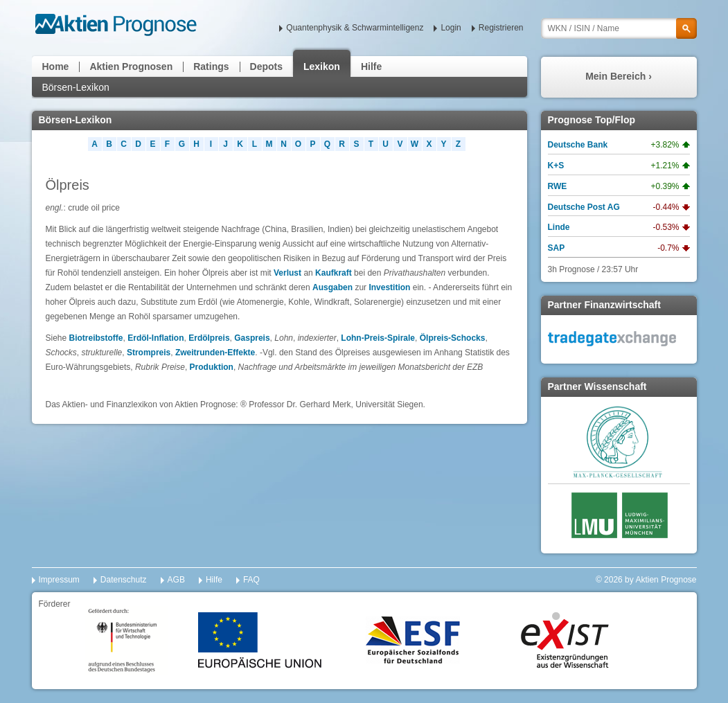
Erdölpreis (209, 338)
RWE (558, 186)
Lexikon (322, 66)
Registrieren (501, 28)
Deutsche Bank (578, 145)
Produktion (212, 367)
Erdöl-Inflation (156, 338)
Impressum (59, 580)
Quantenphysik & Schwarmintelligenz (355, 28)
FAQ (251, 580)
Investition (389, 287)
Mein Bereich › (619, 76)
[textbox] (619, 28)
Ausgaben (332, 287)
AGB (176, 580)
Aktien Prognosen (131, 66)
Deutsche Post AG (584, 207)
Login (451, 28)
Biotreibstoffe (96, 338)
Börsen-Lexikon (76, 87)
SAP (557, 248)
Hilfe (371, 66)
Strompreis (149, 353)
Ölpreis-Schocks (453, 338)
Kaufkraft (334, 273)
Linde (559, 227)
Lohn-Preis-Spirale (378, 338)
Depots (266, 66)
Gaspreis (252, 338)
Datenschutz (124, 580)
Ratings (211, 66)
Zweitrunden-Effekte (215, 353)
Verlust (287, 273)
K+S (556, 166)
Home (56, 66)
